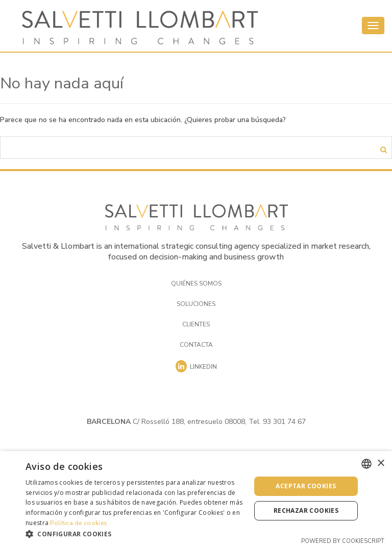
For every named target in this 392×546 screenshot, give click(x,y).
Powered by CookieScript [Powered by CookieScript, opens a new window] (343, 541)
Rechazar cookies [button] (306, 511)
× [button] (381, 464)
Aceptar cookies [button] (306, 486)
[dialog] (196, 498)
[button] (135, 533)
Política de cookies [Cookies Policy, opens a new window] (79, 523)
